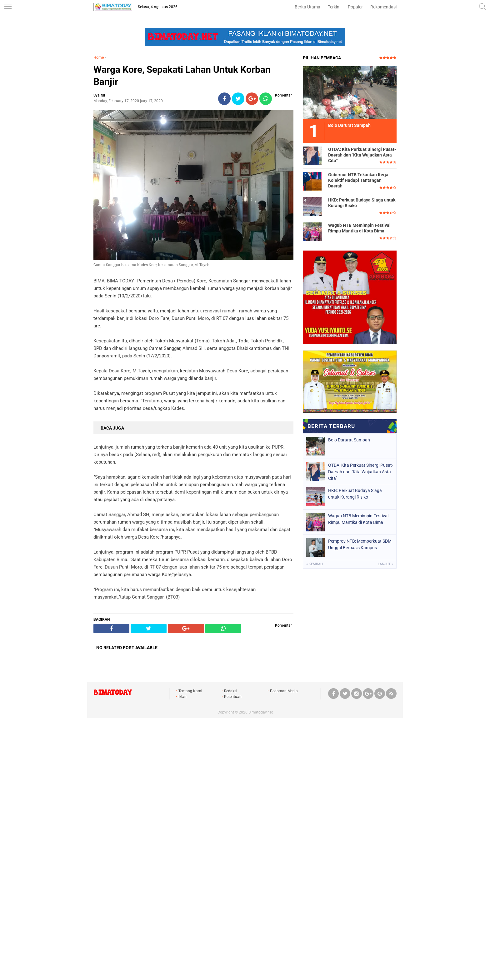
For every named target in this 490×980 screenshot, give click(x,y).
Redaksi (231, 691)
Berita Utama (307, 7)
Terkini (334, 7)
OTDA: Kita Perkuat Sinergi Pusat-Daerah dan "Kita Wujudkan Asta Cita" (362, 155)
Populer (355, 7)
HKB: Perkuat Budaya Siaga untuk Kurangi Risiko (362, 203)
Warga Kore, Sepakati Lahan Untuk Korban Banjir (182, 76)
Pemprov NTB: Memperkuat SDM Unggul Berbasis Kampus (360, 544)
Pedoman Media (284, 691)
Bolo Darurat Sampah (349, 440)
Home (99, 57)
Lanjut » (385, 564)
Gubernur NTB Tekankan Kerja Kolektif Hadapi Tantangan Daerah (358, 180)
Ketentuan (233, 697)
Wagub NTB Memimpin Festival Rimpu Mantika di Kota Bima (359, 228)
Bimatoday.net (261, 712)
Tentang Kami (190, 691)
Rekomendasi (383, 7)
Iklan (182, 697)
